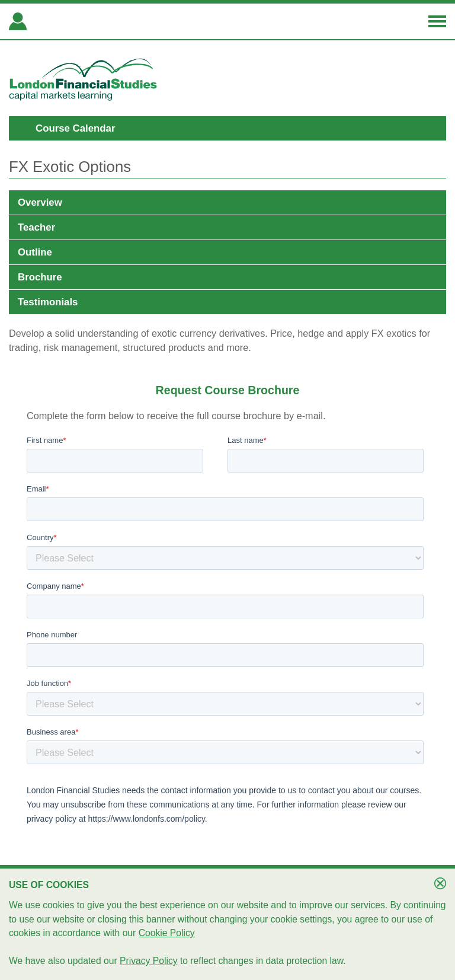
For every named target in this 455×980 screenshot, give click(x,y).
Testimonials (48, 302)
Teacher (36, 227)
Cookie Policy (167, 933)
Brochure (40, 277)
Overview (40, 202)
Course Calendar (75, 128)
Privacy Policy (149, 961)
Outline (35, 252)
